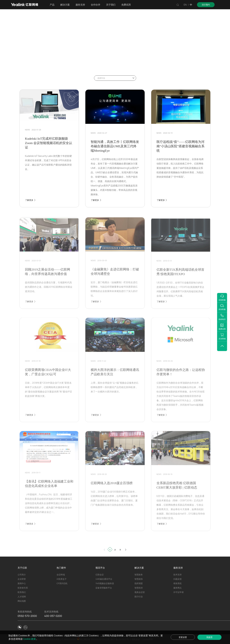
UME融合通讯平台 (104, 579)
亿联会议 (100, 575)
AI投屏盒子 (62, 579)
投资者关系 (23, 588)
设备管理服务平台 (104, 588)
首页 (25, 63)
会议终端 (61, 575)
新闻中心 (22, 583)
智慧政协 (139, 579)
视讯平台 (100, 568)
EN (185, 5)
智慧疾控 (139, 588)
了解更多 (30, 200)
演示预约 (206, 5)
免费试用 (127, 5)
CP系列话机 (62, 583)
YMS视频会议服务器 (105, 583)
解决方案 (66, 5)
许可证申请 (179, 592)
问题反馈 (177, 579)
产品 (53, 5)
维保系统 (177, 583)
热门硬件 (61, 568)
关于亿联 (22, 568)
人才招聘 (22, 597)
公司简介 (22, 575)
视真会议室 (140, 592)
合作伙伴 (96, 5)
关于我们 (112, 5)
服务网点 (177, 588)
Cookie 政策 (33, 639)
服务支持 (81, 5)
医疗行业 (139, 597)
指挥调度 (139, 583)
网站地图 (22, 601)
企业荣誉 (22, 579)
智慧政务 (139, 575)
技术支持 (177, 575)
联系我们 (22, 592)
